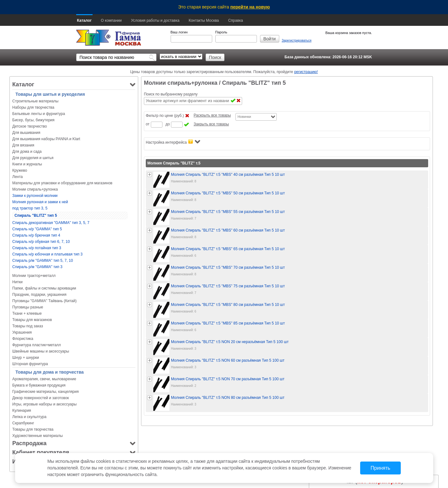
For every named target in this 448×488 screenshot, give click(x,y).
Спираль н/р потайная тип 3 (37, 248)
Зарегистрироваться (297, 40)
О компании (111, 20)
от (148, 124)
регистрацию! (306, 72)
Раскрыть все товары (212, 115)
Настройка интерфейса (173, 142)
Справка (236, 20)
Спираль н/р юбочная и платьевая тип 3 (47, 254)
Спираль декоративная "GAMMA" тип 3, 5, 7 (51, 223)
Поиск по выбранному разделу (171, 94)
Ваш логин (179, 32)
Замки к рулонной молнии (35, 196)
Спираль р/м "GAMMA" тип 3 (37, 267)
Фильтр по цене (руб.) (165, 116)
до (168, 124)
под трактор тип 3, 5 (30, 208)
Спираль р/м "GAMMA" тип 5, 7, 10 (43, 261)
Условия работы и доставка (155, 20)
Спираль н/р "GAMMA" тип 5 (37, 229)
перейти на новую (250, 7)
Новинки (244, 117)
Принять (380, 468)
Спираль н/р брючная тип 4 (36, 235)
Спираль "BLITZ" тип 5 (36, 215)
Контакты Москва (204, 20)
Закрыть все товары (211, 124)
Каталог (85, 20)
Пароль (221, 32)
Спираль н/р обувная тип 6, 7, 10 (41, 242)
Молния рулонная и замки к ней (40, 202)
